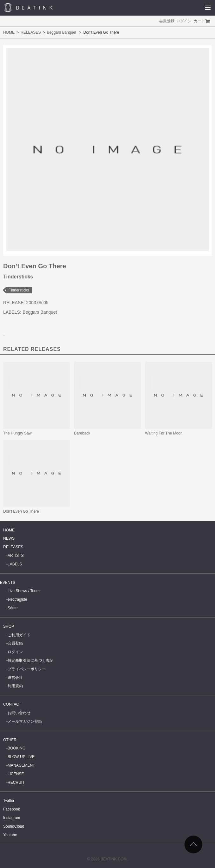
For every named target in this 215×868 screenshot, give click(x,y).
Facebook (12, 809)
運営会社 (15, 678)
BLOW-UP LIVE (21, 757)
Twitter (9, 801)
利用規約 (15, 686)
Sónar (13, 608)
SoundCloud (14, 826)
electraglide (17, 599)
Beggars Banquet (61, 32)
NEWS (9, 538)
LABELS (15, 564)
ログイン (184, 21)
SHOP (9, 626)
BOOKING (17, 748)
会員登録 (167, 21)
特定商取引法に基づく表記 (30, 660)
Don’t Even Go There (21, 511)
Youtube (10, 835)
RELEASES (31, 32)
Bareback (82, 433)
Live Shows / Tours (24, 591)
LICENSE (16, 774)
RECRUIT (16, 783)
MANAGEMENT (21, 765)
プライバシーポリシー (27, 669)
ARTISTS (16, 556)
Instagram (12, 818)
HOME (9, 32)
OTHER (10, 740)
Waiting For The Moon (164, 433)
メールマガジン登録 (25, 721)
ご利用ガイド (19, 635)
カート (199, 21)
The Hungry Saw (17, 433)
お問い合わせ (19, 713)
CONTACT (12, 704)
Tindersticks (19, 290)
